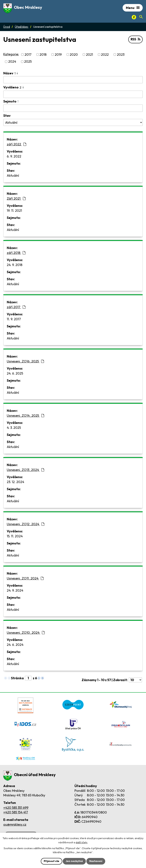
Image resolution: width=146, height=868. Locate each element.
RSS (135, 39)
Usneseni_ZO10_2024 (26, 633)
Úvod (7, 27)
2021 (89, 55)
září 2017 (16, 307)
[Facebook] (134, 17)
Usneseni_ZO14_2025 (25, 416)
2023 (121, 55)
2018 (43, 55)
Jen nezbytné (74, 861)
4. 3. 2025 (14, 428)
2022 (105, 55)
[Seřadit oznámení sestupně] (18, 74)
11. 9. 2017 (14, 319)
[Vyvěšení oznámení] (73, 94)
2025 (28, 62)
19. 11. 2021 (14, 211)
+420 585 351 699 (16, 808)
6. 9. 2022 (14, 156)
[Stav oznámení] (73, 122)
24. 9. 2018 (15, 265)
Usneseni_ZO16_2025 (25, 361)
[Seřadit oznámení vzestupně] (18, 72)
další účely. (82, 842)
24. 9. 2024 (15, 590)
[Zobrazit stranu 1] (28, 678)
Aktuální (13, 175)
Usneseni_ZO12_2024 (26, 524)
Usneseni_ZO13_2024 (25, 470)
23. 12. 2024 (15, 482)
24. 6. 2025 (15, 373)
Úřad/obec (22, 27)
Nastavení (96, 861)
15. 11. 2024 (15, 536)
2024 (12, 62)
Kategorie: (11, 54)
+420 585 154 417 (16, 812)
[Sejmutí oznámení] (73, 108)
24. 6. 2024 (15, 645)
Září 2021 (16, 199)
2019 (58, 55)
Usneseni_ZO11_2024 (25, 578)
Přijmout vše (52, 861)
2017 (28, 55)
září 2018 (16, 253)
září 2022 (16, 144)
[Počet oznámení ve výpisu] (135, 680)
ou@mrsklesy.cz (15, 824)
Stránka (17, 678)
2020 (74, 55)
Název (9, 73)
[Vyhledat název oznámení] (73, 80)
